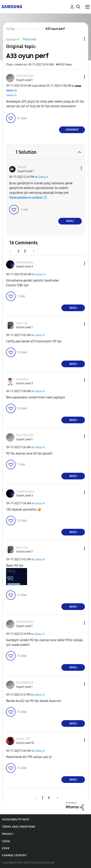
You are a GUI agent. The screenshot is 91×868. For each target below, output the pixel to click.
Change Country (14, 855)
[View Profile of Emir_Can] (22, 323)
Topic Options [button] (78, 39)
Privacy (8, 834)
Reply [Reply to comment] (70, 221)
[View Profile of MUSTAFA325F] (25, 76)
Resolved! (30, 39)
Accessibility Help (16, 819)
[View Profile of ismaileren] (23, 379)
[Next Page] (32, 251)
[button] (78, 77)
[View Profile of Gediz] (9, 90)
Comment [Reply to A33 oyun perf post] (72, 130)
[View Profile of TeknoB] (22, 167)
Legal (6, 841)
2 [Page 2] (25, 251)
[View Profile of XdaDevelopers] (25, 262)
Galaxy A (11, 95)
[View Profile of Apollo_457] (23, 739)
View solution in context (26, 198)
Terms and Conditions (19, 827)
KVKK (6, 848)
